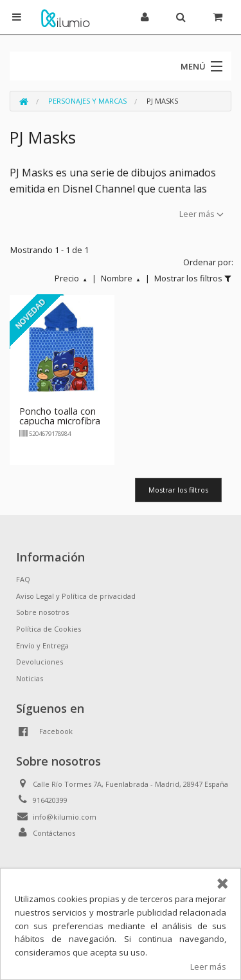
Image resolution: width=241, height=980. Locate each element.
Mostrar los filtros (178, 490)
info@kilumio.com (65, 817)
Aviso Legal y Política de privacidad (76, 596)
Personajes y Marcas (87, 101)
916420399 (50, 800)
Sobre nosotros (42, 612)
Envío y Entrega (42, 645)
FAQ (23, 579)
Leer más (208, 966)
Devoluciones (40, 662)
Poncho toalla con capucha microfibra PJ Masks (60, 421)
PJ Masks (162, 101)
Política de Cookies (49, 629)
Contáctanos (54, 833)
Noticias (30, 678)
